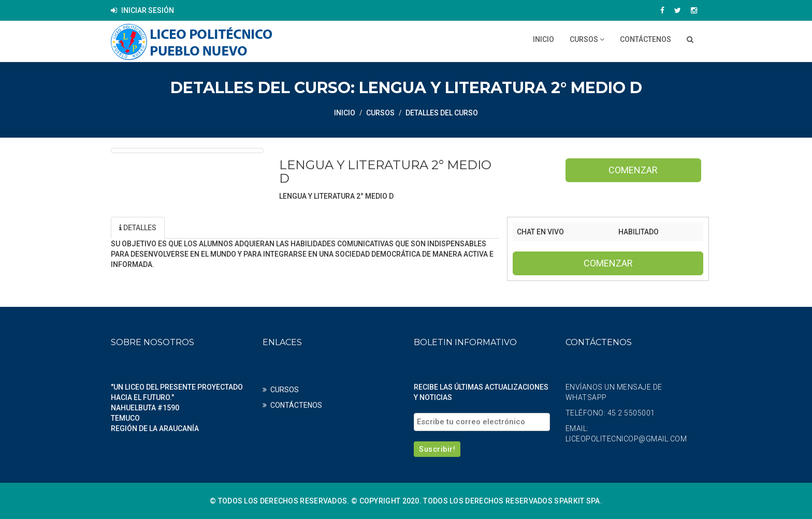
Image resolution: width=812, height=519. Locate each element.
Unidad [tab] (191, 228)
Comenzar (633, 170)
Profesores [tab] (253, 228)
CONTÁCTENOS (646, 39)
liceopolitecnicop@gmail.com (626, 439)
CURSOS (587, 39)
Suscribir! (437, 449)
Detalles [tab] (138, 228)
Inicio (543, 39)
